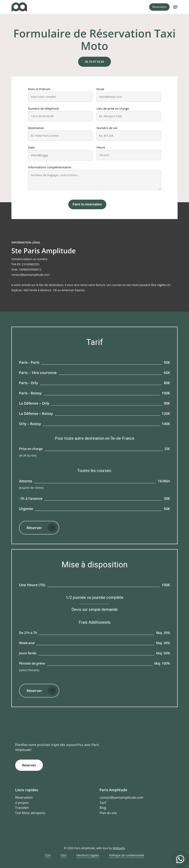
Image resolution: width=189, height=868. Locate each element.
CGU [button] (63, 855)
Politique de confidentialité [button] (127, 855)
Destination (36, 128)
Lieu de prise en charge (113, 108)
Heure (101, 147)
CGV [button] (48, 855)
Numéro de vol (107, 128)
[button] (175, 7)
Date (31, 147)
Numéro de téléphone (43, 108)
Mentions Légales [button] (88, 855)
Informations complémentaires (50, 167)
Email (100, 89)
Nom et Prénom (39, 89)
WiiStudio (119, 848)
